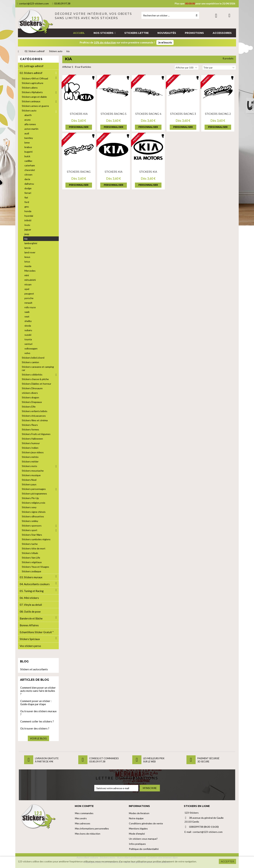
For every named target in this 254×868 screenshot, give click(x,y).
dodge (28, 188)
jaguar (28, 229)
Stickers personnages (34, 489)
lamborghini (31, 243)
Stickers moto (29, 466)
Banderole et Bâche (31, 618)
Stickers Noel (29, 480)
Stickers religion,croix (34, 503)
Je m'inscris (165, 42)
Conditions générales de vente (146, 823)
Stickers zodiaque (31, 571)
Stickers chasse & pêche (35, 379)
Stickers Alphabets (32, 92)
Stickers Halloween (32, 439)
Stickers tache (30, 544)
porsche (29, 298)
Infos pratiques (137, 844)
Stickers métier (30, 461)
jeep (27, 234)
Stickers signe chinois (34, 512)
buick (27, 156)
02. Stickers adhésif (31, 73)
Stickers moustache (33, 471)
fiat (26, 197)
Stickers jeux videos (33, 452)
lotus (27, 261)
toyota (28, 339)
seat (27, 316)
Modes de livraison (139, 813)
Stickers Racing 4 (148, 114)
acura (27, 120)
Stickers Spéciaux (30, 639)
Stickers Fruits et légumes (36, 434)
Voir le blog (38, 738)
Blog (24, 661)
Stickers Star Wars (32, 535)
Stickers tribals (30, 553)
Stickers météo (30, 457)
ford (27, 202)
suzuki (28, 335)
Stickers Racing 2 (218, 114)
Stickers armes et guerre (35, 106)
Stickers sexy (29, 507)
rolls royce (30, 307)
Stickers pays (29, 484)
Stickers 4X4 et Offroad (35, 78)
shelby (28, 321)
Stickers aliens (30, 88)
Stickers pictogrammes (34, 493)
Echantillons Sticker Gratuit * (37, 632)
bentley (29, 138)
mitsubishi (30, 280)
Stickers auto (29, 110)
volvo (27, 353)
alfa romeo (30, 124)
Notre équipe (136, 818)
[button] (105, 33)
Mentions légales (138, 828)
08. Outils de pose (30, 612)
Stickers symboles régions (36, 539)
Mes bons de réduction (88, 834)
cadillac (28, 161)
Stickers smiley (30, 521)
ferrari (28, 193)
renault (28, 303)
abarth (28, 115)
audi (27, 133)
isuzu (27, 225)
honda (28, 211)
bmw (27, 142)
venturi (28, 344)
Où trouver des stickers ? (35, 728)
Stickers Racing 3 (183, 114)
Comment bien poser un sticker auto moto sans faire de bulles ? (38, 691)
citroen (28, 175)
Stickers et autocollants (34, 669)
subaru (28, 330)
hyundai (29, 216)
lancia (28, 248)
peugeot (29, 294)
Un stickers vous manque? (143, 839)
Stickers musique (31, 475)
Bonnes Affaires (29, 625)
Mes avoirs (81, 818)
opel (27, 289)
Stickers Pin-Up (30, 498)
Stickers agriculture (33, 83)
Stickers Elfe (29, 407)
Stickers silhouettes (33, 516)
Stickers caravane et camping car (38, 368)
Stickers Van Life (31, 558)
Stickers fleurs (30, 425)
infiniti (28, 220)
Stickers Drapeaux (32, 402)
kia (26, 239)
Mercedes (30, 271)
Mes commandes (84, 813)
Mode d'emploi (137, 834)
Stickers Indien (30, 448)
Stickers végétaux (32, 562)
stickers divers (30, 393)
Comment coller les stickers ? (37, 721)
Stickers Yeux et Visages (35, 567)
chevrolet (30, 170)
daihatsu (29, 184)
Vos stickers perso (30, 646)
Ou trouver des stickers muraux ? (38, 713)
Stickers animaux (31, 101)
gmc (27, 207)
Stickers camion (30, 362)
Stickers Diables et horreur (36, 384)
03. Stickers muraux (31, 577)
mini (27, 275)
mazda (28, 266)
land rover (30, 252)
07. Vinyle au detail (31, 605)
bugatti (28, 152)
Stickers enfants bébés (35, 411)
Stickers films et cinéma (35, 420)
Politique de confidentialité (144, 849)
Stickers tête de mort (34, 548)
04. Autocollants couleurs (35, 584)
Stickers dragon (30, 397)
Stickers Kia (79, 114)
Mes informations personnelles (92, 828)
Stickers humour (31, 443)
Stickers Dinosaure (32, 388)
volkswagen (31, 348)
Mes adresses (83, 823)
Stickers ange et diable (34, 97)
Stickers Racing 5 (113, 114)
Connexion (216, 16)
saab (27, 312)
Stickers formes (30, 429)
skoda (28, 326)
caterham (30, 165)
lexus (27, 257)
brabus (28, 147)
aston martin (31, 129)
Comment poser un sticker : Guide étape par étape (36, 703)
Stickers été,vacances (34, 416)
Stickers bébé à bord (33, 358)
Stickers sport (30, 530)
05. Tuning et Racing (32, 591)
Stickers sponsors (32, 526)
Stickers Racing (79, 172)
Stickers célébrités (32, 375)
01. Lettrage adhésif (32, 66)
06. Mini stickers (29, 598)
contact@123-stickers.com (33, 3)
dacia (27, 179)
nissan (28, 284)
